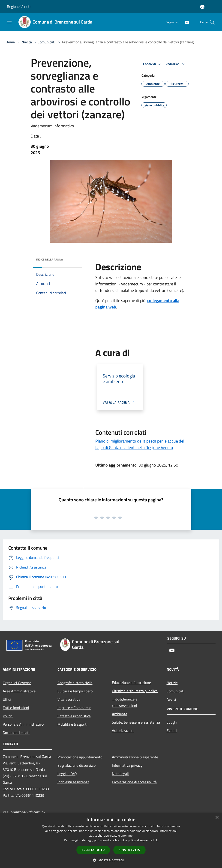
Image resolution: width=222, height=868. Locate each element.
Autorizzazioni (123, 730)
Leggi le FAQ (67, 774)
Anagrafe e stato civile (75, 683)
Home (10, 42)
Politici (8, 716)
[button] (111, 860)
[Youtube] (185, 22)
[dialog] (111, 840)
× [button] (217, 818)
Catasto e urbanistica (74, 716)
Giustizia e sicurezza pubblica (135, 691)
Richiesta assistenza (73, 782)
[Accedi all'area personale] (202, 7)
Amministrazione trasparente (135, 757)
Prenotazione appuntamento (80, 757)
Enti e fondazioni (16, 708)
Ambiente (120, 714)
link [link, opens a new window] (155, 840)
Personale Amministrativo (23, 724)
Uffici (7, 699)
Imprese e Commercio (74, 708)
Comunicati (46, 42)
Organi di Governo (17, 683)
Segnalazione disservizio (76, 765)
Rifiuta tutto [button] (130, 850)
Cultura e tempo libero (75, 691)
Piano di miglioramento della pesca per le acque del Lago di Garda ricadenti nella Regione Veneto (140, 444)
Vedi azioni (176, 64)
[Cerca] (212, 22)
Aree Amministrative (19, 691)
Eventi (172, 730)
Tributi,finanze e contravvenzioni (125, 702)
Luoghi (172, 722)
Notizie (172, 683)
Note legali (120, 774)
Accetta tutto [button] (93, 850)
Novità (27, 42)
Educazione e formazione (131, 682)
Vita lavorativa (69, 699)
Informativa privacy (127, 765)
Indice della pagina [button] (49, 259)
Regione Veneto (19, 6)
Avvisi (171, 699)
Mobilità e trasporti (72, 724)
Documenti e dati (16, 733)
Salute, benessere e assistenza (136, 722)
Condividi (153, 64)
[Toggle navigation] (9, 22)
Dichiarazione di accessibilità (134, 782)
